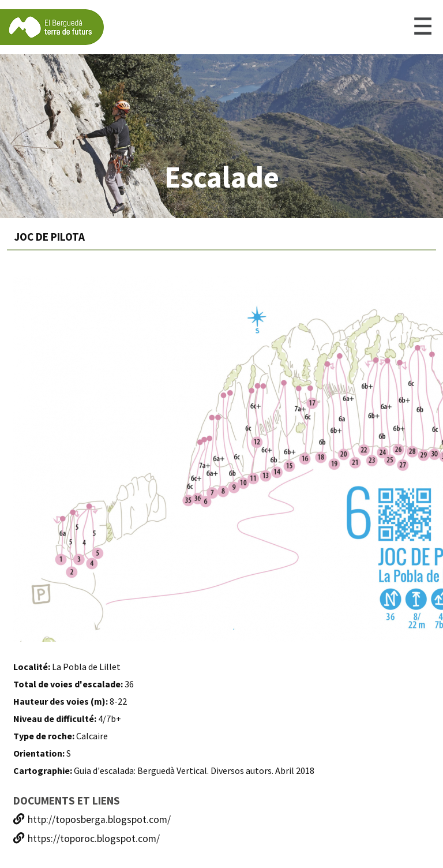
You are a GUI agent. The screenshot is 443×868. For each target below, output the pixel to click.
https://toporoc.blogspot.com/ (87, 839)
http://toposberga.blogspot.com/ (92, 820)
